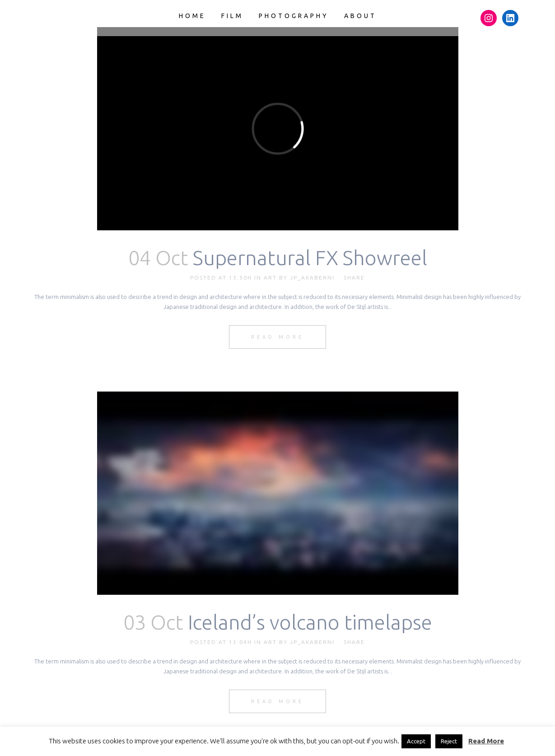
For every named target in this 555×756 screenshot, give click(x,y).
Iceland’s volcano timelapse (310, 622)
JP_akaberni (312, 278)
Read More (277, 337)
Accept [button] (416, 741)
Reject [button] (449, 741)
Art (270, 278)
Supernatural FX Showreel (310, 258)
